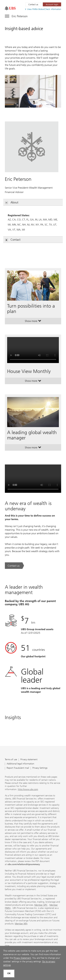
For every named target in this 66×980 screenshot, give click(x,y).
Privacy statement (29, 760)
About (12, 202)
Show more (33, 322)
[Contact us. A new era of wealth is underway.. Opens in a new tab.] (14, 566)
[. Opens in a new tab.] (10, 8)
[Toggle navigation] (16, 16)
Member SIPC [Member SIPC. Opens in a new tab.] (41, 905)
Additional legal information (20, 764)
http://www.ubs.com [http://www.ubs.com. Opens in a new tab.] (28, 789)
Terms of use (11, 760)
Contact (13, 240)
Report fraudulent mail (18, 768)
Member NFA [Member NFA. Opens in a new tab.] (21, 924)
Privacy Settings (40, 768)
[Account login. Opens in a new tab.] (52, 4)
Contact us (33, 4)
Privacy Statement (22, 958)
